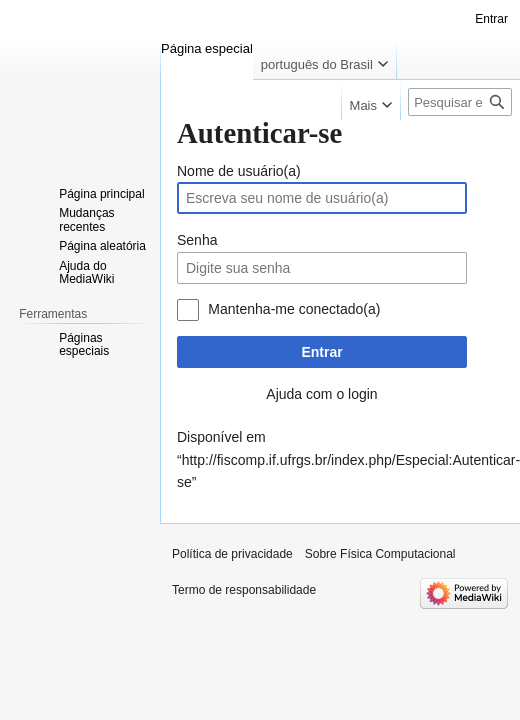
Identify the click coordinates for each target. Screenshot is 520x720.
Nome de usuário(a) (239, 171)
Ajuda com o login (321, 394)
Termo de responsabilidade (244, 590)
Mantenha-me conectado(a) (294, 309)
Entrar (321, 352)
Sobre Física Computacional (380, 554)
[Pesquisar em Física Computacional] (460, 102)
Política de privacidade (232, 554)
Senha (197, 240)
